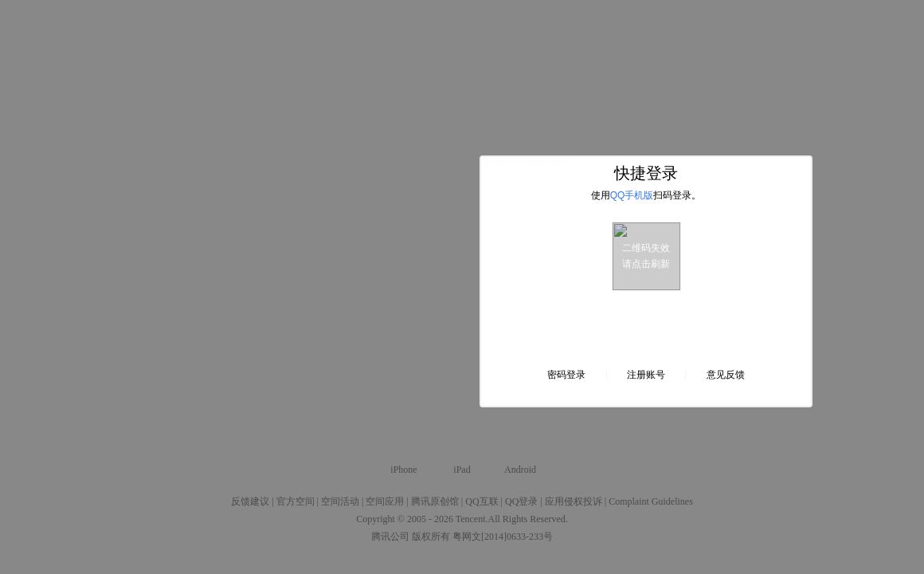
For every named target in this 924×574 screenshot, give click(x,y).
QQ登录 (521, 501)
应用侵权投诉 (574, 501)
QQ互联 (482, 501)
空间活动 (340, 501)
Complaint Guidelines (651, 501)
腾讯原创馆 (435, 501)
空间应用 (385, 501)
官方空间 (296, 501)
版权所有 (431, 537)
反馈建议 (250, 501)
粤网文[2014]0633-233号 (503, 537)
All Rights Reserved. (528, 519)
